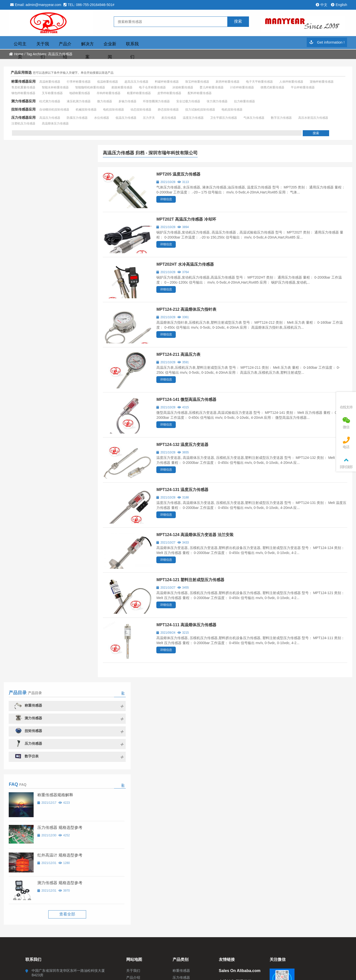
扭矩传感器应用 (23, 109)
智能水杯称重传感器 (55, 87)
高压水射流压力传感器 (313, 118)
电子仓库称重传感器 (152, 87)
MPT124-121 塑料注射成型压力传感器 (190, 580)
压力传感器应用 (23, 118)
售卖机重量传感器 (23, 87)
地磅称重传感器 (80, 93)
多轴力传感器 (127, 101)
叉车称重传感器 (52, 93)
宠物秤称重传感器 (322, 82)
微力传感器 (105, 101)
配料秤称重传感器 (200, 93)
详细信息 (166, 199)
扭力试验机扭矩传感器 (200, 110)
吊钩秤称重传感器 (109, 93)
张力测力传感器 (217, 101)
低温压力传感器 (126, 118)
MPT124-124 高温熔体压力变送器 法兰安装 (195, 535)
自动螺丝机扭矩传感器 (54, 110)
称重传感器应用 (23, 81)
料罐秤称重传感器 (167, 82)
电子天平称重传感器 (259, 82)
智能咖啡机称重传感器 (90, 87)
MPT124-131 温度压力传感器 (182, 490)
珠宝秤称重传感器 (197, 82)
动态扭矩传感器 (141, 110)
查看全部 (47, 377)
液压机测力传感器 (79, 101)
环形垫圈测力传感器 (156, 101)
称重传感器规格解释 (54, 258)
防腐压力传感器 (77, 118)
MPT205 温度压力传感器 (178, 174)
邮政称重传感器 (122, 87)
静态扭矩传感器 (168, 110)
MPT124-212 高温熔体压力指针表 (186, 309)
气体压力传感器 (254, 118)
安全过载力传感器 (188, 101)
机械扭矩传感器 (86, 110)
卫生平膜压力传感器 (224, 118)
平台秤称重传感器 (303, 87)
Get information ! (327, 43)
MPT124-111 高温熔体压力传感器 (186, 625)
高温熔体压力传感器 (55, 123)
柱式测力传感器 (50, 101)
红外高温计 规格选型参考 (58, 318)
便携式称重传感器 (272, 87)
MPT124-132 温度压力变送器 (182, 445)
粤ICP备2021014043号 (194, 763)
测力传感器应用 (23, 101)
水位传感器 (102, 118)
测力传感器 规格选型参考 (58, 345)
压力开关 (149, 118)
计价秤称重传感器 (242, 87)
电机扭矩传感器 (114, 110)
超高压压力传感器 (136, 82)
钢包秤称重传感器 (23, 93)
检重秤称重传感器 (139, 93)
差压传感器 (169, 118)
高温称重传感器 (50, 82)
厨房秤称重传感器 (228, 82)
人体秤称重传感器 (291, 82)
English (339, 5)
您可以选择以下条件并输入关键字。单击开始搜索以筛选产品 (73, 73)
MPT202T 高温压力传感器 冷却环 (186, 219)
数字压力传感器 (281, 118)
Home (16, 54)
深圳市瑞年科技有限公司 (51, 23)
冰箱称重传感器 (183, 87)
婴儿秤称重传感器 (212, 87)
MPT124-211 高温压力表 (178, 354)
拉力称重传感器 (244, 101)
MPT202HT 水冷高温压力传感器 (185, 264)
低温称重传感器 (108, 82)
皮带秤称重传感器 (169, 93)
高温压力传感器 (50, 118)
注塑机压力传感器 (23, 123)
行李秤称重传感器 (79, 82)
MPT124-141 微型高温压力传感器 (186, 399)
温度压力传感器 (193, 118)
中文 (322, 5)
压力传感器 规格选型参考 (58, 290)
